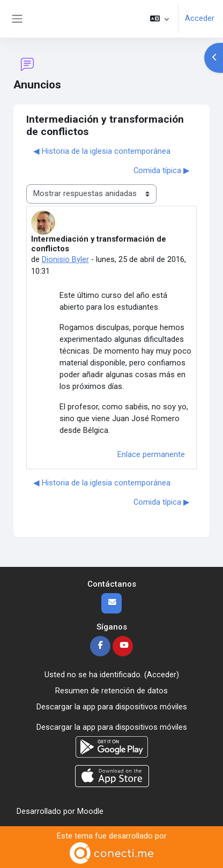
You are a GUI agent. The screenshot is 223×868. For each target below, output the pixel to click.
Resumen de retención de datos (111, 691)
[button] (159, 19)
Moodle (90, 811)
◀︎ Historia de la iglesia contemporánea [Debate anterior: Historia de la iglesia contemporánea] (102, 151)
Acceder (200, 18)
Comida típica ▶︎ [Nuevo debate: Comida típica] (162, 170)
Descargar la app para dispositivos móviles (112, 707)
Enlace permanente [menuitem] (151, 454)
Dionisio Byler (65, 259)
